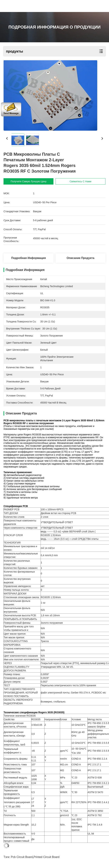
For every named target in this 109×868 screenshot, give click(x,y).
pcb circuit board (22, 857)
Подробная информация (29, 258)
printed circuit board (47, 857)
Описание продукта (81, 258)
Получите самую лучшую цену (28, 181)
